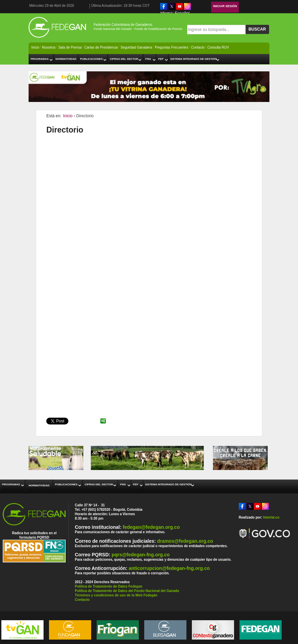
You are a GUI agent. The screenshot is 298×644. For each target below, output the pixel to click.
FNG (148, 59)
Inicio (35, 47)
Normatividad (66, 59)
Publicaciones (92, 59)
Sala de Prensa (70, 47)
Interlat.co (271, 517)
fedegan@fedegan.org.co (151, 527)
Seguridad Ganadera (136, 47)
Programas (40, 59)
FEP (161, 59)
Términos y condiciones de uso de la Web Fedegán (116, 595)
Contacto (198, 47)
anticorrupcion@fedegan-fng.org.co (169, 568)
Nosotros (49, 47)
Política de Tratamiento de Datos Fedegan (109, 586)
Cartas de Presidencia (101, 47)
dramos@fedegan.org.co (185, 541)
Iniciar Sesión (225, 6)
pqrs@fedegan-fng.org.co (141, 555)
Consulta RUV (218, 47)
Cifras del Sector (124, 59)
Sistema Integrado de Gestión (193, 59)
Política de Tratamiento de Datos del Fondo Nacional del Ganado (127, 591)
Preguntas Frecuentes (171, 47)
